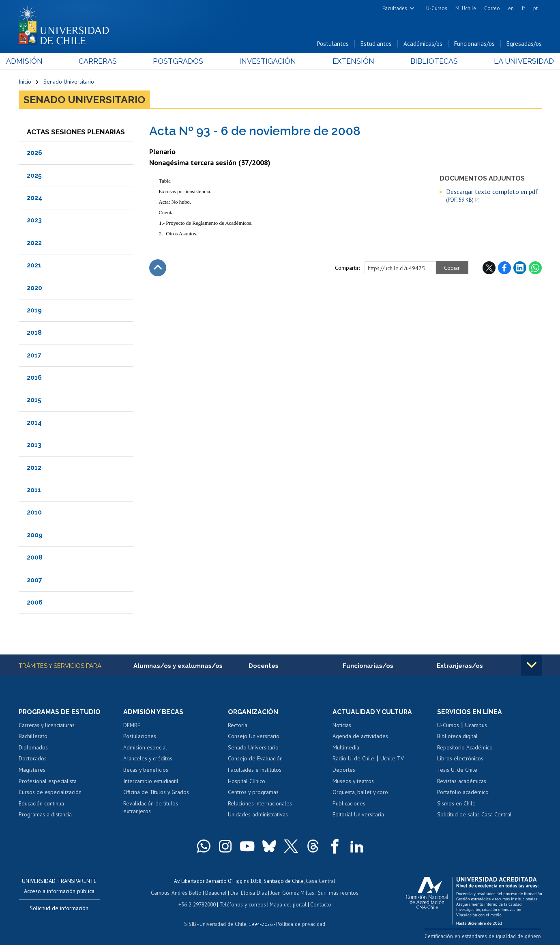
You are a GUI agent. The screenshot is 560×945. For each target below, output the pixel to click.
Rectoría (238, 725)
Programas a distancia (45, 815)
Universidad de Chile (223, 923)
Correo (492, 8)
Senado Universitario (69, 82)
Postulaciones (140, 736)
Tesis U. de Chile (457, 770)
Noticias (342, 725)
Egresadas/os (524, 44)
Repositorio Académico (465, 748)
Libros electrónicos (460, 759)
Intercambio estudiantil (151, 781)
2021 (34, 266)
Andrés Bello (188, 892)
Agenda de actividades (360, 736)
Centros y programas (253, 792)
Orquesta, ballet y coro (360, 792)
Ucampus (476, 725)
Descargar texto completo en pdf (492, 196)
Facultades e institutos (255, 770)
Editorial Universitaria (358, 815)
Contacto (320, 904)
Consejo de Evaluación (255, 759)
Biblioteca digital (457, 736)
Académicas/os (423, 44)
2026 (34, 153)
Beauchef (217, 892)
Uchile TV (392, 759)
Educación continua (41, 804)
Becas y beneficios (146, 770)
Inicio (25, 82)
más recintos (343, 892)
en (511, 8)
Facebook (504, 268)
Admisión (37, 61)
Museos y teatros (353, 781)
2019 (34, 311)
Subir (158, 268)
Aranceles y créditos (148, 759)
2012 (34, 468)
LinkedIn (520, 268)
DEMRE (132, 725)
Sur (321, 892)
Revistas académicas (462, 781)
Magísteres (32, 770)
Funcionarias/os (474, 44)
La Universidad (511, 61)
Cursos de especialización (50, 792)
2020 (34, 288)
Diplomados (33, 748)
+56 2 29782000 (198, 904)
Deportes (344, 770)
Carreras (106, 61)
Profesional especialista (48, 781)
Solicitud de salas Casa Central (474, 815)
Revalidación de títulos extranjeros (151, 808)
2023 (34, 221)
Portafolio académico (463, 792)
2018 (34, 333)
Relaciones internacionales (260, 804)
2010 (34, 513)
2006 (35, 603)
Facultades (395, 8)
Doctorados (33, 759)
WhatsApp (535, 268)
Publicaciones (349, 804)
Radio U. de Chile (353, 759)
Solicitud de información (59, 908)
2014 (34, 423)
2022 (34, 243)
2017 (34, 356)
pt (535, 8)
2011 (34, 490)
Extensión (349, 61)
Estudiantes (376, 44)
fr (524, 8)
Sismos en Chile (456, 804)
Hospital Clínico (247, 781)
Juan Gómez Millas (292, 892)
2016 (34, 378)
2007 (34, 580)
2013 (34, 445)
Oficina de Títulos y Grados (156, 792)
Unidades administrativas (258, 815)
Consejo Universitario (254, 736)
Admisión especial (145, 748)
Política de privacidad (300, 923)
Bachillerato (33, 736)
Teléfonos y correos (243, 904)
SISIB (191, 923)
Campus (161, 892)
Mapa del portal (287, 904)
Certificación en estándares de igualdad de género (485, 936)
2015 (34, 400)
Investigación (268, 61)
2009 (35, 535)
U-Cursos (437, 8)
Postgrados (182, 61)
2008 (35, 558)
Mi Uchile (466, 8)
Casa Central (321, 881)
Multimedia (346, 748)
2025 (34, 175)
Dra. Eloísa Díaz (249, 892)
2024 (34, 198)
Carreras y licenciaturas (47, 725)
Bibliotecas (426, 61)
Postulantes (333, 44)
